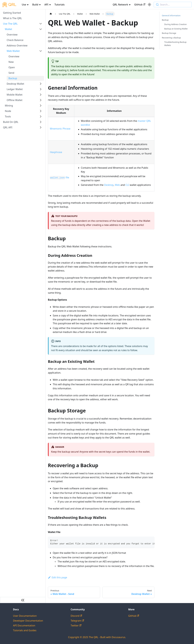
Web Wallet (13, 51)
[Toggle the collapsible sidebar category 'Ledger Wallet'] (41, 89)
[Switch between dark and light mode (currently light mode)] (149, 5)
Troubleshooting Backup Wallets (175, 44)
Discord (76, 616)
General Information (171, 15)
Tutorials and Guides (25, 630)
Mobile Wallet (15, 95)
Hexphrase (56, 152)
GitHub (140, 5)
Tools (8, 116)
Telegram (77, 621)
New (11, 62)
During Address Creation (176, 24)
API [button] (46, 5)
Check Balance (15, 40)
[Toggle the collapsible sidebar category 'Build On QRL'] (41, 122)
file (59, 177)
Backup (13, 78)
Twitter (76, 625)
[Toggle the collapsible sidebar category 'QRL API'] (41, 127)
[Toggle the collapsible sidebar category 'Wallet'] (41, 29)
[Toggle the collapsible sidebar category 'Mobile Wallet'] (41, 95)
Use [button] (24, 5)
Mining (9, 106)
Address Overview (17, 46)
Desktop (109, 185)
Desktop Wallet (15, 84)
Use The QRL (10, 24)
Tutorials (60, 5)
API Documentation (24, 625)
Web (117, 185)
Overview (12, 35)
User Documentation (25, 616)
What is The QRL (12, 18)
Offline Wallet (15, 100)
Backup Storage (169, 33)
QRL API (8, 127)
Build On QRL (11, 122)
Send (11, 73)
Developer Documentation (28, 621)
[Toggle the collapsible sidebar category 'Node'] (41, 111)
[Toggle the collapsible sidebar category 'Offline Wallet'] (41, 100)
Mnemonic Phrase (60, 129)
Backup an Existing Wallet (176, 29)
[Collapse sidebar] (23, 600)
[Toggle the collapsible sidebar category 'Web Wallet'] (41, 51)
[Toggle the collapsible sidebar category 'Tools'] (41, 116)
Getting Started (12, 13)
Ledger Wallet (15, 89)
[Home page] (51, 14)
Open (12, 67)
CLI (127, 185)
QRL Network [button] (120, 5)
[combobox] (173, 5)
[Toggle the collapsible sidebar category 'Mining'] (41, 106)
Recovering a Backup (171, 38)
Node (8, 111)
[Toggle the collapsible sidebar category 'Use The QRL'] (41, 24)
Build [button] (35, 5)
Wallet (8, 29)
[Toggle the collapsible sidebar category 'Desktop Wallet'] (41, 84)
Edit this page (58, 577)
